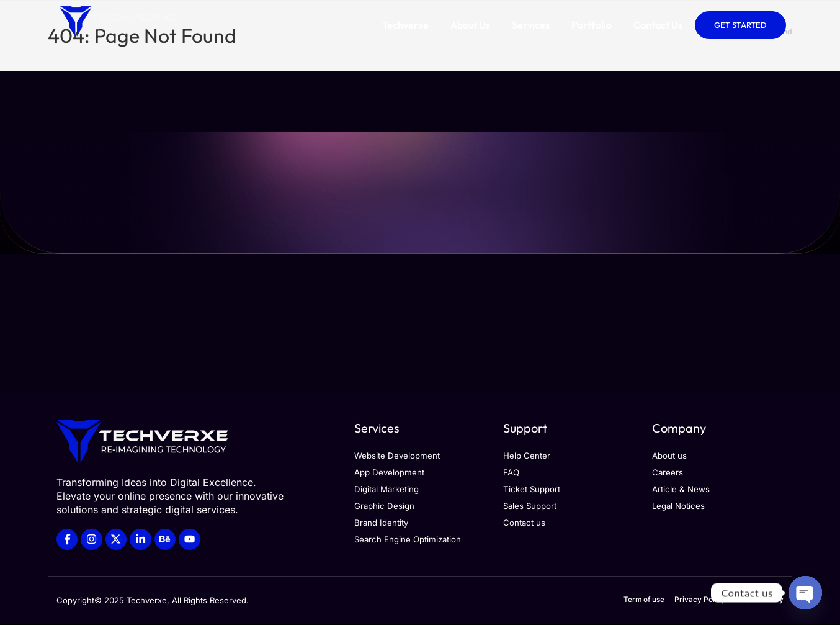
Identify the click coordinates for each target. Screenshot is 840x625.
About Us (470, 25)
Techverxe (405, 25)
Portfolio (592, 25)
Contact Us (658, 25)
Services (531, 25)
